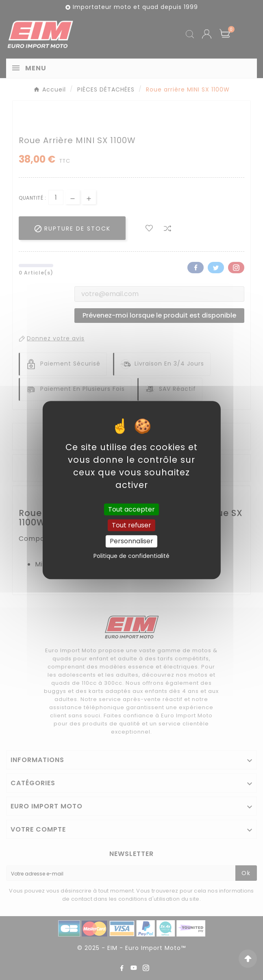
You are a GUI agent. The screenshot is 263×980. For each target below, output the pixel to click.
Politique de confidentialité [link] (131, 556)
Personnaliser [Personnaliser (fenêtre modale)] (131, 541)
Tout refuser (131, 525)
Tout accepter (131, 509)
